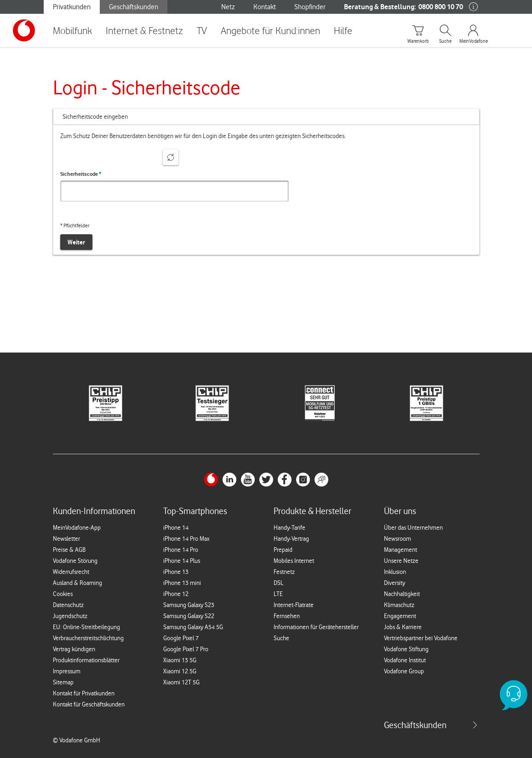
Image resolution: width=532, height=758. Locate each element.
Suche (445, 41)
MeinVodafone (473, 41)
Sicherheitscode (81, 174)
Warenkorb (418, 41)
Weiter (76, 242)
